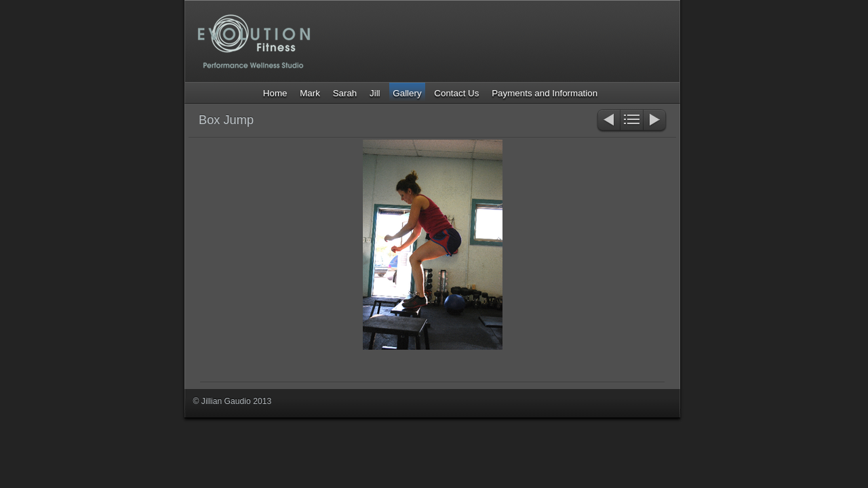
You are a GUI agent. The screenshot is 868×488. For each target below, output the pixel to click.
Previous (608, 121)
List (632, 121)
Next (655, 121)
